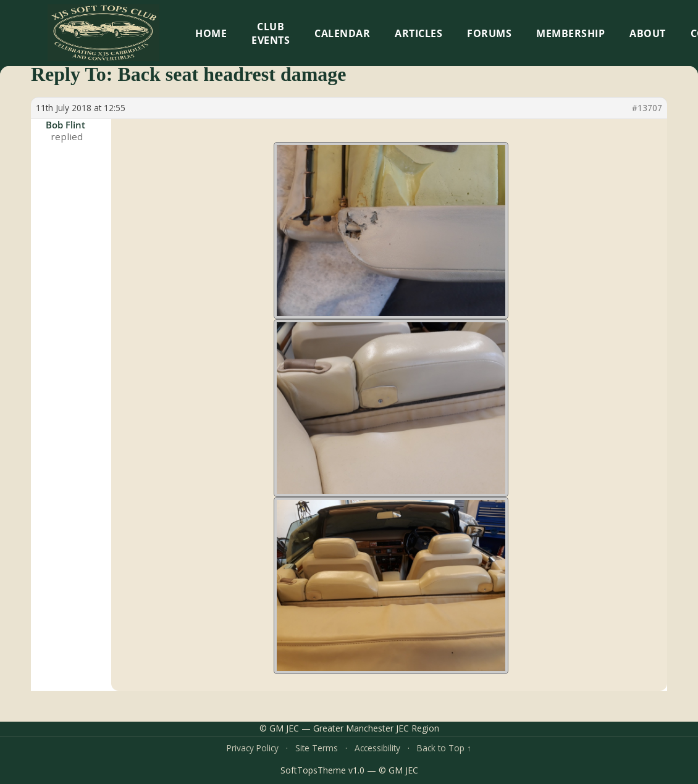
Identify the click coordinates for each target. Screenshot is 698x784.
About (648, 33)
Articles (418, 33)
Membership (570, 33)
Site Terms (317, 748)
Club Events (271, 33)
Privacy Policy (253, 748)
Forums (489, 33)
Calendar (342, 33)
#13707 (647, 108)
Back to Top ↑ (444, 748)
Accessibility (377, 748)
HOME (211, 33)
